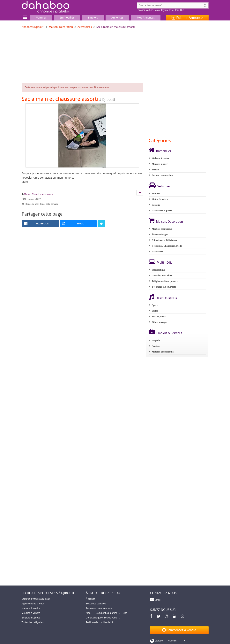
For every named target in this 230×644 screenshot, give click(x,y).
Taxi (177, 10)
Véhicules (164, 186)
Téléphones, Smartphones (165, 281)
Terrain (156, 170)
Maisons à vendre (160, 158)
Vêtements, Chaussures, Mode (167, 246)
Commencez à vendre (179, 630)
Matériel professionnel (163, 352)
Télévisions (171, 240)
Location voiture (145, 10)
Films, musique (159, 322)
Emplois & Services (169, 333)
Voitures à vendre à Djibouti (36, 599)
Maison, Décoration (61, 27)
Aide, (89, 613)
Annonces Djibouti (33, 27)
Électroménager (160, 235)
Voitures (156, 194)
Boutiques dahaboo (96, 604)
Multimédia (165, 262)
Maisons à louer (160, 164)
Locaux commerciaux (162, 175)
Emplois (156, 340)
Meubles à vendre (31, 613)
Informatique (158, 270)
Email (155, 599)
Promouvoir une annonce (99, 608)
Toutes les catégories (33, 622)
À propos (91, 599)
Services (156, 346)
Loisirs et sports (166, 298)
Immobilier (164, 151)
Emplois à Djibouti (31, 618)
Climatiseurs (158, 240)
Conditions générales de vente (102, 618)
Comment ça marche (106, 613)
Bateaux (156, 205)
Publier (187, 18)
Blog (125, 613)
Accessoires (85, 27)
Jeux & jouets (159, 316)
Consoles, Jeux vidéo (162, 275)
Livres (155, 311)
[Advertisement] (82, 434)
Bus (182, 10)
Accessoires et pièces (162, 211)
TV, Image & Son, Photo (164, 287)
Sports (155, 305)
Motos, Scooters (160, 199)
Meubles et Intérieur (162, 229)
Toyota (164, 10)
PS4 (171, 10)
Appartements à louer (33, 604)
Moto (157, 10)
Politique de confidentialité (99, 622)
